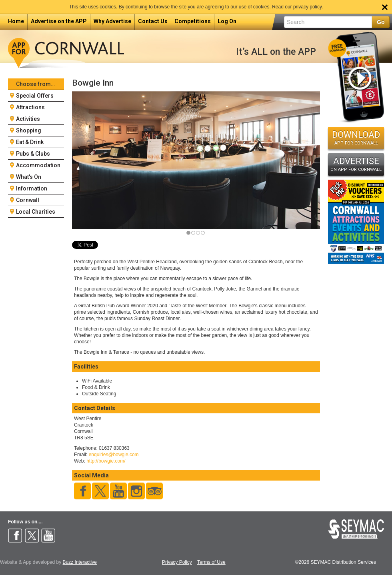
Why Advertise (112, 21)
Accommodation (38, 165)
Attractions (30, 107)
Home (16, 21)
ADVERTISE (356, 164)
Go (381, 22)
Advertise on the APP (59, 21)
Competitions (193, 21)
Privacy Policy (177, 562)
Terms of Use (211, 562)
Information (32, 188)
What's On (29, 177)
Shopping (29, 130)
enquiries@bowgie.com (114, 455)
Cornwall (28, 200)
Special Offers (35, 96)
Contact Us (153, 21)
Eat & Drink (30, 142)
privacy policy (307, 7)
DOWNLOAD (356, 138)
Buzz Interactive (80, 562)
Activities (28, 119)
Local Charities (36, 212)
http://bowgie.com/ (106, 461)
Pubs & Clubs (33, 154)
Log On (227, 21)
